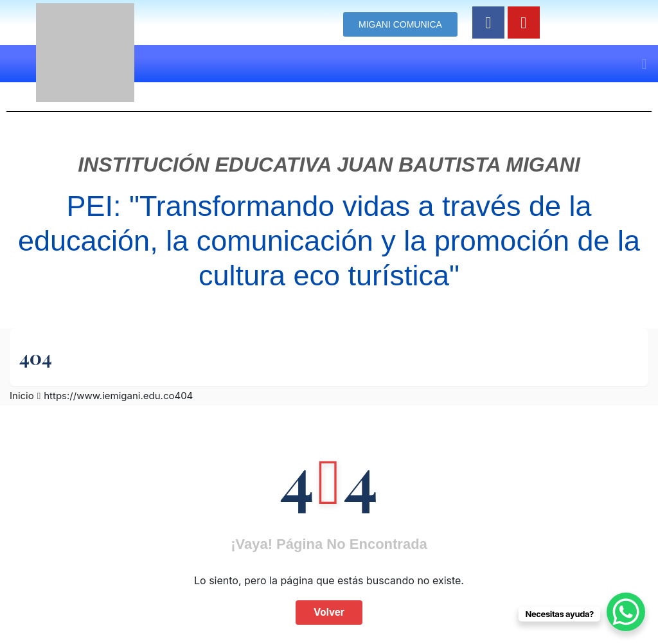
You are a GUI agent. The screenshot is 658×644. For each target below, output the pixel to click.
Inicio (22, 396)
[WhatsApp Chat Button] (626, 612)
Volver (329, 612)
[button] (644, 64)
